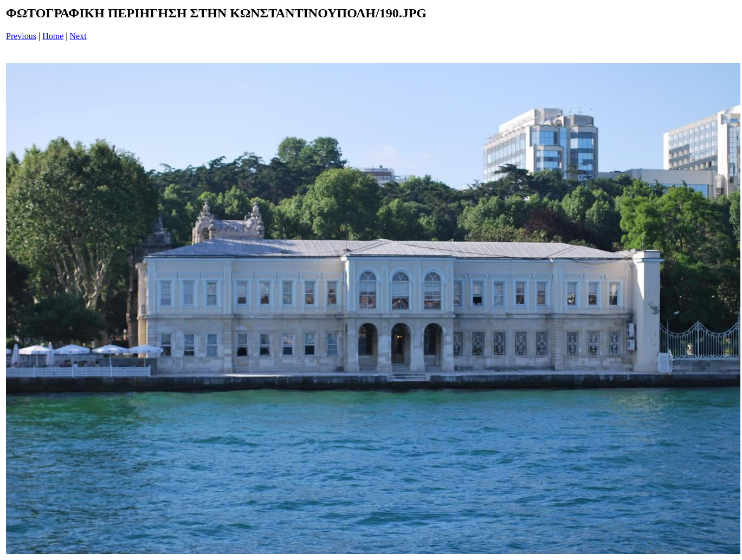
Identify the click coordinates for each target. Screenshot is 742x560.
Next (78, 36)
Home (53, 36)
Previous (21, 36)
